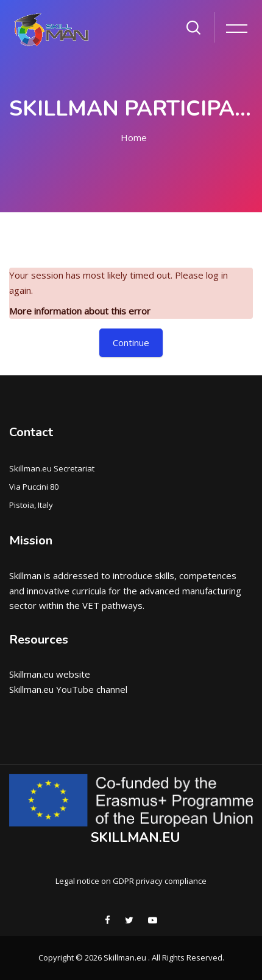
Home (134, 137)
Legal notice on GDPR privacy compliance (131, 881)
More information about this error (80, 311)
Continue (131, 342)
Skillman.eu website (50, 674)
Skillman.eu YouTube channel (68, 689)
